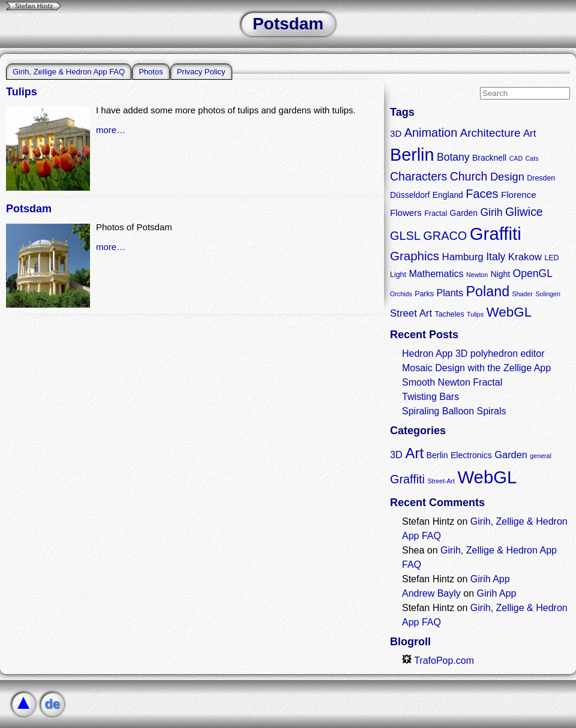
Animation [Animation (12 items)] (431, 133)
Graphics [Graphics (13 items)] (415, 256)
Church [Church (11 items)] (469, 176)
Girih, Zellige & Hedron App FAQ (69, 72)
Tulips (22, 92)
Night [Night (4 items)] (500, 274)
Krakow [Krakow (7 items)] (525, 257)
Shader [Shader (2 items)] (523, 294)
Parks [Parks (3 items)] (424, 294)
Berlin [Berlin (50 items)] (412, 155)
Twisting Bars (430, 397)
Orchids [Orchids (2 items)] (401, 294)
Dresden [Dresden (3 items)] (541, 178)
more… (111, 130)
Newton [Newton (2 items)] (477, 275)
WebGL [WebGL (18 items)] (509, 312)
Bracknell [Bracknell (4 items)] (489, 158)
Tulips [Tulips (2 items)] (475, 314)
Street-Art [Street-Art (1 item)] (441, 481)
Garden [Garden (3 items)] (511, 455)
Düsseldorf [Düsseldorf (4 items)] (410, 195)
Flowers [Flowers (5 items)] (406, 213)
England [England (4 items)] (448, 195)
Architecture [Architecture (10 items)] (490, 133)
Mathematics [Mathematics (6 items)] (436, 273)
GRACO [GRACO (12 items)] (445, 236)
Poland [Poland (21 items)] (488, 291)
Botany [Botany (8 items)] (453, 157)
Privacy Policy (201, 72)
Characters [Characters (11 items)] (418, 176)
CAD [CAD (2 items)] (516, 158)
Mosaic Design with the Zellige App (476, 368)
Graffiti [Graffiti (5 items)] (407, 479)
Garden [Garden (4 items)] (464, 213)
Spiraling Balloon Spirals (454, 411)
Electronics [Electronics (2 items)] (471, 455)
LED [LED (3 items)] (551, 258)
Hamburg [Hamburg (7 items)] (462, 257)
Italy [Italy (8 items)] (496, 257)
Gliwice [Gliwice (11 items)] (524, 212)
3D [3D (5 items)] (396, 133)
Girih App (490, 579)
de (52, 704)
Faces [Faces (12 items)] (482, 194)
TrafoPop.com (438, 661)
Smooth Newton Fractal (452, 382)
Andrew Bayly (431, 593)
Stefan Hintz (34, 6)
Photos (151, 72)
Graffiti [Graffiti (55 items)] (496, 234)
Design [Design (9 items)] (507, 177)
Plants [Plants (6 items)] (450, 293)
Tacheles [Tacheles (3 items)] (450, 314)
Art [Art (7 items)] (530, 133)
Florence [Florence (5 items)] (519, 195)
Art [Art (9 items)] (414, 453)
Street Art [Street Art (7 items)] (411, 313)
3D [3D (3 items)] (396, 455)
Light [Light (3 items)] (398, 275)
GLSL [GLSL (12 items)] (405, 236)
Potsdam (29, 209)
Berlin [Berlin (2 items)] (437, 455)
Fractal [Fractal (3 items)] (436, 213)
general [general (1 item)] (541, 456)
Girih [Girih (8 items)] (491, 212)
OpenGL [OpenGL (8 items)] (533, 273)
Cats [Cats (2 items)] (532, 158)
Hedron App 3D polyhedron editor (473, 354)
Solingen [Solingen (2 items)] (547, 294)
